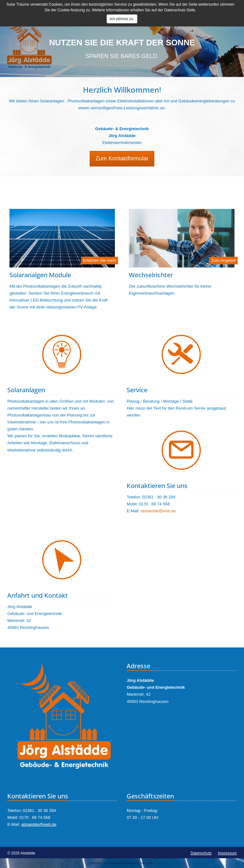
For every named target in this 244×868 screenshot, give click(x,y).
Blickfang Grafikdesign (124, 863)
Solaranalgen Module (40, 275)
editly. (150, 863)
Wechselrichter (151, 275)
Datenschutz (201, 853)
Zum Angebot (223, 260)
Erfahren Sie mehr (100, 260)
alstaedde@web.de (158, 511)
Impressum (227, 853)
